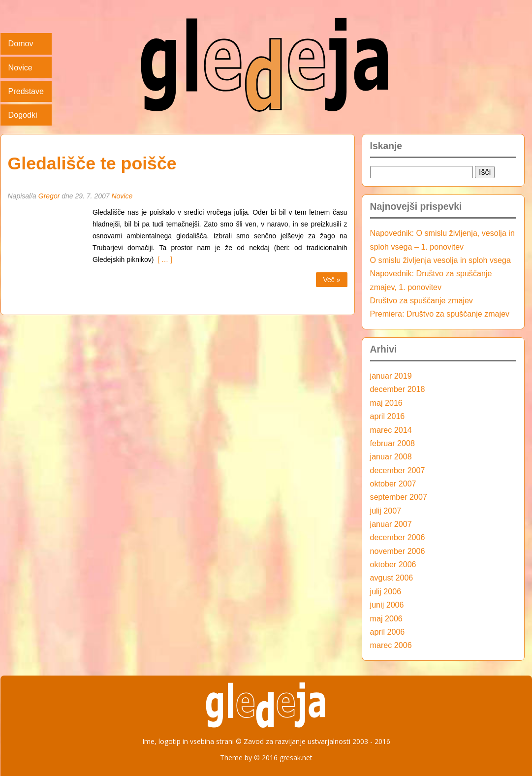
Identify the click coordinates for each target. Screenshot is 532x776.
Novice (20, 67)
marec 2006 (391, 645)
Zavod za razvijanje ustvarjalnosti (297, 741)
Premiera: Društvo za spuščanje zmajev (440, 314)
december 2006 (398, 537)
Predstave (26, 91)
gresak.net (296, 758)
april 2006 (388, 632)
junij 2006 (387, 605)
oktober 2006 (393, 564)
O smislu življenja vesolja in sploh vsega (440, 260)
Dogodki (23, 115)
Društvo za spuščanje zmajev (422, 300)
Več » (331, 280)
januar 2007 (391, 524)
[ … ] (163, 259)
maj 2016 (386, 403)
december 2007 (398, 470)
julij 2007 (386, 511)
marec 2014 (391, 430)
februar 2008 (392, 443)
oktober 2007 (393, 484)
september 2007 (399, 497)
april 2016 (388, 416)
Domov (21, 43)
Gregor (49, 196)
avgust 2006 (392, 578)
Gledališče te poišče (92, 163)
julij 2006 (386, 591)
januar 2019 (391, 376)
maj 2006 (386, 618)
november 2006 (398, 551)
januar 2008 (391, 456)
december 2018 (398, 389)
